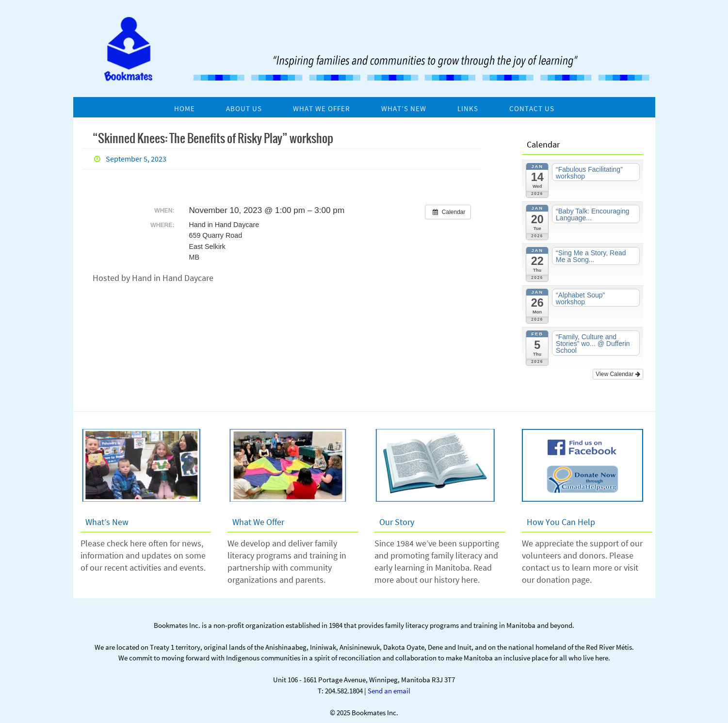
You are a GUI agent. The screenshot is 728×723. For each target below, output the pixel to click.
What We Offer (258, 522)
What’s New (107, 522)
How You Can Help (561, 522)
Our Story (397, 522)
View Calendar (618, 374)
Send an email (389, 691)
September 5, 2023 (136, 159)
